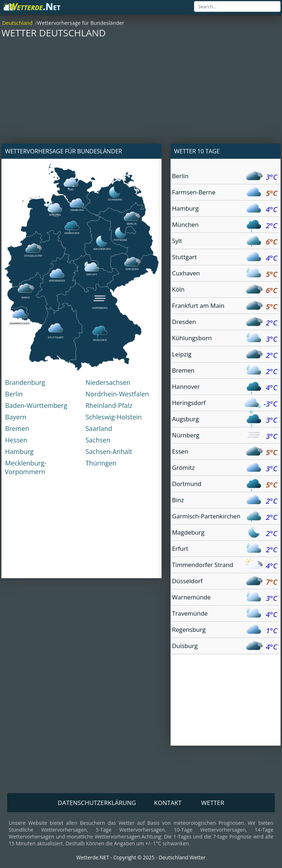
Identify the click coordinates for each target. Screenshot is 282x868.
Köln (225, 290)
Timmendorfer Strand (225, 566)
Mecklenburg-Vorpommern (26, 467)
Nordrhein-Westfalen (117, 394)
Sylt (225, 242)
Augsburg (225, 420)
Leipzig (225, 355)
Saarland (99, 428)
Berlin (14, 394)
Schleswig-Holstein (114, 417)
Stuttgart (225, 258)
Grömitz (225, 469)
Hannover (225, 388)
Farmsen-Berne (225, 193)
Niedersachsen (108, 382)
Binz (225, 501)
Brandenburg (25, 382)
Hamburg (19, 451)
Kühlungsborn (225, 339)
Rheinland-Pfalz (109, 405)
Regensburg (225, 631)
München (225, 226)
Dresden (225, 323)
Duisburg (225, 647)
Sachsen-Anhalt (109, 451)
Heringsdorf (225, 404)
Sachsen (98, 440)
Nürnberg (225, 436)
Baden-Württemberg (36, 405)
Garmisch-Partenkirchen (225, 517)
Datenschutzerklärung (97, 803)
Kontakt (168, 803)
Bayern (16, 417)
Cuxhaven (225, 274)
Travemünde (225, 614)
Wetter (213, 803)
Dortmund (225, 485)
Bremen (17, 428)
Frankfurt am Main (225, 307)
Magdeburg (225, 533)
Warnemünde (225, 598)
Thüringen (101, 463)
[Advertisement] (141, 93)
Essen (225, 452)
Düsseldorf (225, 582)
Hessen (16, 440)
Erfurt (225, 550)
